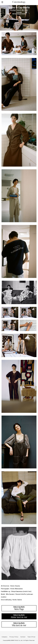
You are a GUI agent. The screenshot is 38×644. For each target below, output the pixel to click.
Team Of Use (31, 637)
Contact (23, 637)
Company (5, 637)
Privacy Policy (14, 637)
